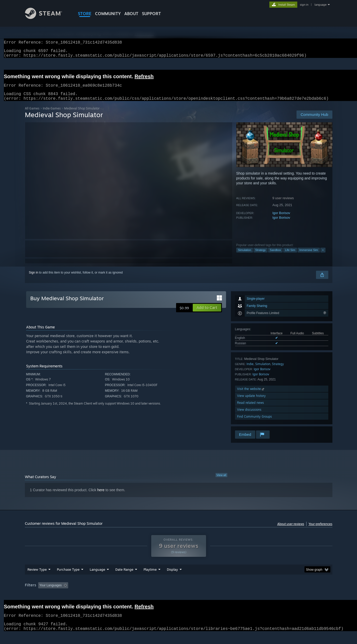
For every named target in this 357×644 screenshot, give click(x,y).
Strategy (261, 256)
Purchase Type (68, 579)
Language (97, 579)
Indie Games (52, 114)
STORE (85, 14)
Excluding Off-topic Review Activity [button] (102, 595)
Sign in (34, 279)
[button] (207, 314)
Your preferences (320, 530)
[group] (179, 595)
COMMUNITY (108, 14)
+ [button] (323, 256)
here (101, 496)
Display (172, 579)
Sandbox (275, 256)
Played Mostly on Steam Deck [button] (179, 595)
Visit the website (251, 395)
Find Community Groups (254, 423)
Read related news (251, 409)
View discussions (249, 416)
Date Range (124, 579)
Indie (250, 370)
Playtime (150, 579)
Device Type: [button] (288, 595)
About (131, 14)
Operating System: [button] (222, 595)
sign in (304, 5)
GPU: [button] (265, 595)
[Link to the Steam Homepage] (47, 18)
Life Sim (290, 256)
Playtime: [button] (142, 595)
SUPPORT (151, 14)
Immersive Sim (309, 256)
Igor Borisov (281, 219)
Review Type (37, 579)
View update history (251, 402)
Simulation (245, 256)
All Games (32, 114)
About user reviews (291, 530)
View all (221, 481)
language (320, 5)
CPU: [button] (248, 595)
